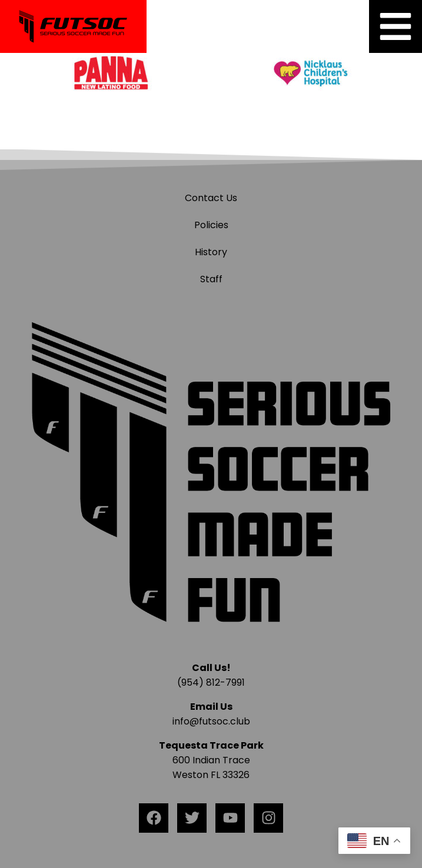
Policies (211, 225)
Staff (211, 279)
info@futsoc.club (211, 721)
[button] (396, 26)
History (211, 252)
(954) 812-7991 (211, 682)
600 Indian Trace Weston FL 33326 (211, 760)
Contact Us (211, 198)
